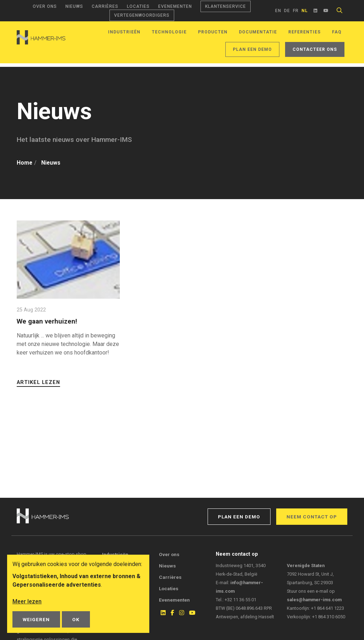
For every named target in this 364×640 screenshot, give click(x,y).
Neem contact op (312, 517)
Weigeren (36, 619)
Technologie (169, 32)
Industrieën (124, 32)
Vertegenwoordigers (142, 15)
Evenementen (175, 6)
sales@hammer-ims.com (314, 600)
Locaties (138, 6)
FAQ (337, 32)
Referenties (304, 32)
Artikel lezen (38, 382)
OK (76, 619)
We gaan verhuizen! (48, 321)
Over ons (45, 6)
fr (296, 11)
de (287, 11)
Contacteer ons (315, 49)
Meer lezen (27, 601)
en (278, 11)
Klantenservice (226, 6)
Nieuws (74, 6)
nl (305, 11)
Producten (213, 32)
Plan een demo (252, 49)
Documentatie (258, 32)
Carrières (105, 6)
